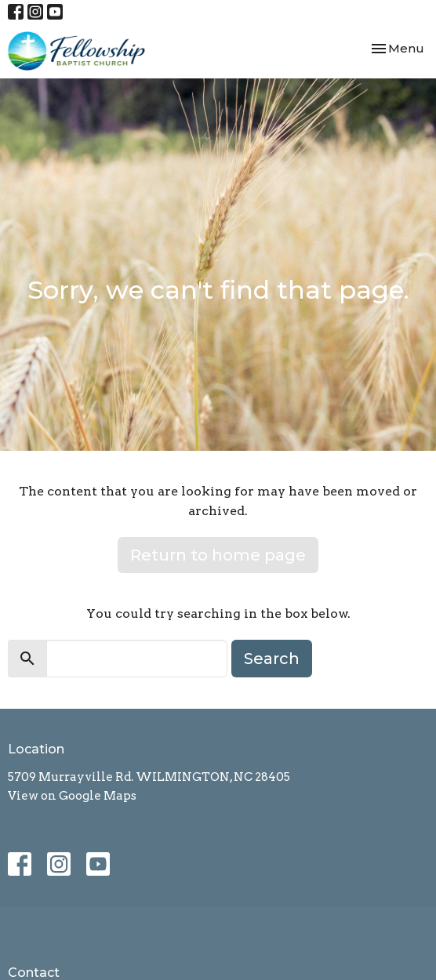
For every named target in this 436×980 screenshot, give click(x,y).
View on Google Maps (72, 796)
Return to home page (218, 555)
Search (272, 659)
